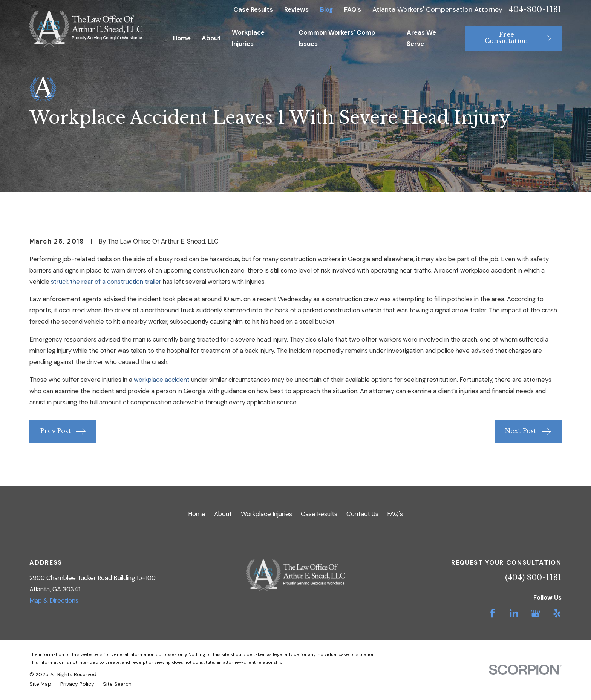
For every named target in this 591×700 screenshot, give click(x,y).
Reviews (296, 9)
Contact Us (362, 514)
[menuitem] (40, 684)
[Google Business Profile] (535, 613)
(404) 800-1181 (533, 577)
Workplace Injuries (266, 514)
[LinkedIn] (514, 613)
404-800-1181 (535, 9)
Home (197, 514)
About (223, 514)
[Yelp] (557, 613)
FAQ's (353, 9)
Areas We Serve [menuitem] (421, 38)
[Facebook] (492, 613)
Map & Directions (54, 600)
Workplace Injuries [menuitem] (248, 38)
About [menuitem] (211, 38)
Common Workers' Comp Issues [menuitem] (337, 38)
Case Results (253, 9)
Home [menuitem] (182, 38)
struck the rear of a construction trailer (106, 282)
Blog (326, 9)
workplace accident (162, 380)
